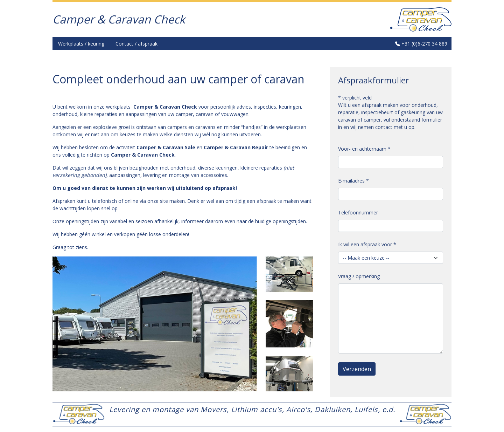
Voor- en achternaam (364, 149)
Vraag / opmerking (359, 276)
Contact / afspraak (136, 44)
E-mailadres (353, 181)
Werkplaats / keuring (81, 44)
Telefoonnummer (358, 212)
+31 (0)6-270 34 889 (421, 44)
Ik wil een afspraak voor (367, 244)
